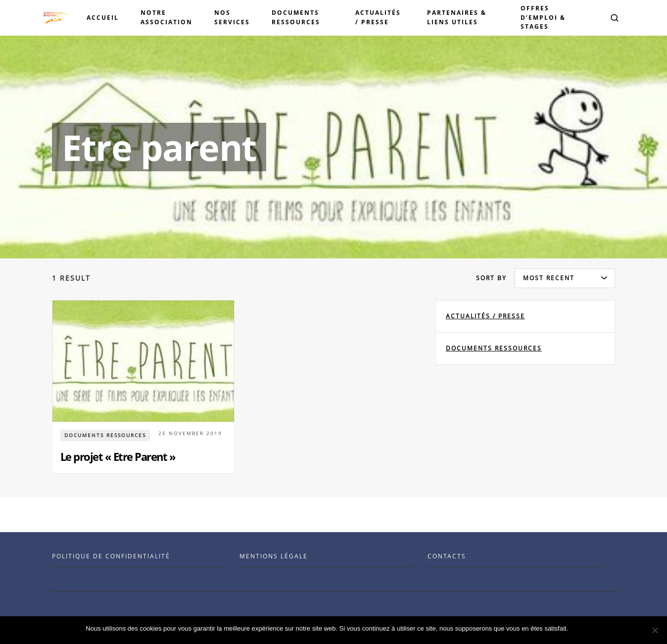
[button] (615, 18)
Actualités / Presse (485, 316)
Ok (577, 628)
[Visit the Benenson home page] (56, 18)
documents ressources (494, 348)
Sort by (491, 278)
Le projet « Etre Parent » (118, 456)
